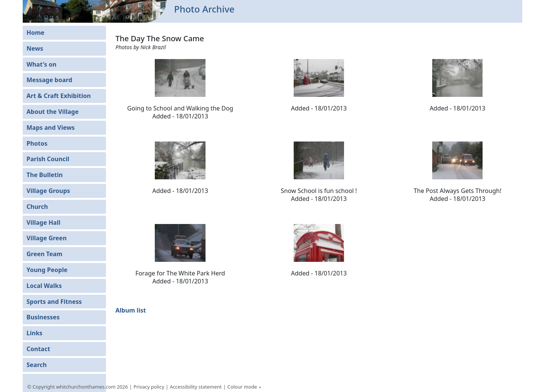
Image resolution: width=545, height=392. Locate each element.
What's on (41, 64)
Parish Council (48, 159)
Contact (38, 349)
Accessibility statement (196, 387)
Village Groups (48, 191)
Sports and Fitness (54, 302)
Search (37, 365)
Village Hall (44, 222)
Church (37, 207)
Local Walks (44, 286)
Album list (131, 310)
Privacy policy (149, 387)
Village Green (47, 238)
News (35, 48)
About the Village (53, 112)
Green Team (44, 254)
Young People (47, 270)
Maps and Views (51, 128)
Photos (37, 143)
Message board (49, 80)
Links (34, 333)
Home (35, 33)
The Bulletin (45, 175)
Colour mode (243, 387)
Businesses (43, 317)
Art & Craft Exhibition (59, 96)
